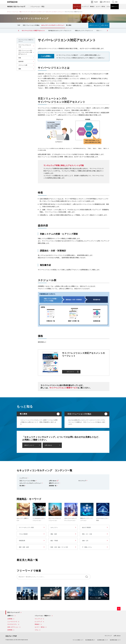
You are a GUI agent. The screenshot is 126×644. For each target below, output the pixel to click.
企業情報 (10, 619)
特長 (20, 58)
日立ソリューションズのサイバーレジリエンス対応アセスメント (25, 52)
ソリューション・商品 (37, 7)
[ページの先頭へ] (119, 609)
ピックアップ (85, 7)
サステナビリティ (12, 624)
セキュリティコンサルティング (38, 12)
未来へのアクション (13, 627)
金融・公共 (85, 541)
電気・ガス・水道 (87, 534)
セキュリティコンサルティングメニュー (55, 12)
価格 (20, 69)
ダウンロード (70, 372)
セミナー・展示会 (100, 7)
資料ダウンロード (94, 25)
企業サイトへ (115, 7)
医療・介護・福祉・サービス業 (59, 547)
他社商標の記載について (115, 640)
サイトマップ (82, 481)
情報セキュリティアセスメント (84, 31)
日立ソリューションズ (13, 612)
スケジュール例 (23, 65)
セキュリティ (54, 527)
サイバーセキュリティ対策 (26, 527)
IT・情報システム (87, 547)
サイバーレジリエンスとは (25, 46)
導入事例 (69, 25)
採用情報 (10, 630)
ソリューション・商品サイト (43, 616)
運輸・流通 (54, 534)
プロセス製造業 (23, 534)
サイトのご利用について (78, 640)
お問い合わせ (105, 25)
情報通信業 (22, 541)
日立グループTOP (11, 636)
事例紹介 (92, 7)
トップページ (23, 478)
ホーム (9, 12)
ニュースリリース (12, 622)
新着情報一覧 (53, 486)
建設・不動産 (54, 541)
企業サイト (10, 616)
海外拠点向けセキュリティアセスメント (60, 31)
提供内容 (21, 61)
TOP (19, 25)
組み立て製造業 (86, 527)
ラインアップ (77, 7)
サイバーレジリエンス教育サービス (63, 388)
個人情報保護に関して (90, 640)
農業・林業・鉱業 (24, 547)
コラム (108, 7)
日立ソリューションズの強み (31, 25)
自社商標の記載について (103, 640)
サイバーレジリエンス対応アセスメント (33, 31)
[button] (107, 31)
